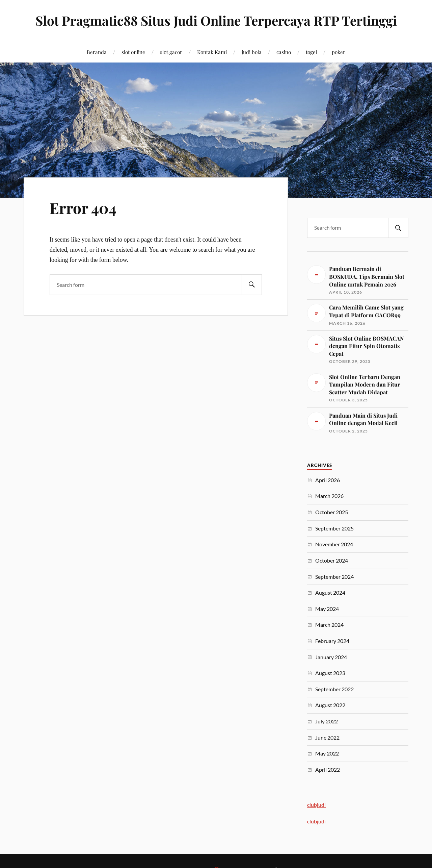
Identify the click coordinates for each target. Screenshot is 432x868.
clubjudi (316, 805)
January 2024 (331, 657)
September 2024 (334, 577)
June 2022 (327, 737)
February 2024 (332, 641)
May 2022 (327, 753)
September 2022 (334, 689)
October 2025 (332, 512)
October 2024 (332, 560)
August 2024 (330, 592)
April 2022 (328, 770)
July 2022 (327, 721)
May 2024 (327, 609)
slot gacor (171, 52)
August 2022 (330, 705)
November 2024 (334, 544)
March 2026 (329, 496)
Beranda (97, 52)
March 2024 (329, 625)
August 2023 (330, 673)
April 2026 (328, 480)
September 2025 (334, 528)
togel (311, 52)
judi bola (252, 52)
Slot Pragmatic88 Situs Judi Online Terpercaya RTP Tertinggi (216, 20)
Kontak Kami (212, 52)
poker (339, 52)
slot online (133, 52)
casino (284, 52)
